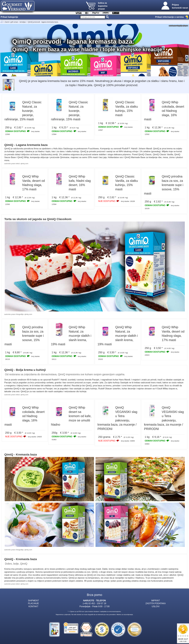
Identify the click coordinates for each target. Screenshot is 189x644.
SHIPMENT (33, 600)
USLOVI (156, 606)
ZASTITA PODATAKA (156, 603)
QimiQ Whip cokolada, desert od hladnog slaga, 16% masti (164, 111)
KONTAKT (33, 606)
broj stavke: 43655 (128, 441)
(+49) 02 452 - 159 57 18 (94, 603)
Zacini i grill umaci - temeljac (15, 22)
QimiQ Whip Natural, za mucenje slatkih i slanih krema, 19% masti (71, 336)
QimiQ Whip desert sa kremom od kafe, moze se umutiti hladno (71, 416)
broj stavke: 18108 (128, 201)
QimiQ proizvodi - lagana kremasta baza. (43, 22)
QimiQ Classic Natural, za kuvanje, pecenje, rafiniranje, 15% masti (23, 111)
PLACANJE (33, 603)
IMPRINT (156, 600)
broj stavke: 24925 (35, 437)
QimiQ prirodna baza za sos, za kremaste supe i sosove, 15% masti (164, 185)
